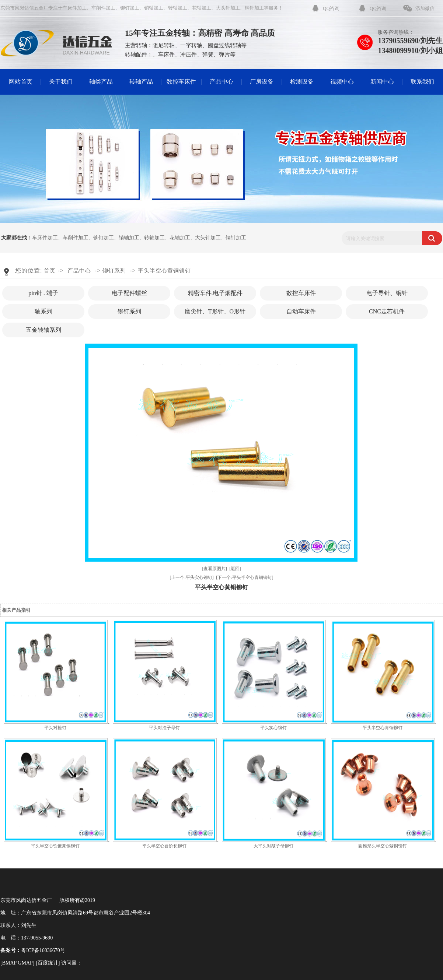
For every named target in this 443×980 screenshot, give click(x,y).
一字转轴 (191, 45)
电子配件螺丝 (129, 293)
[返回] (235, 569)
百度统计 (48, 963)
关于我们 (61, 82)
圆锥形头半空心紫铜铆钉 (383, 846)
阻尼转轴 (164, 45)
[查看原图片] (214, 569)
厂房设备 (262, 82)
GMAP (25, 963)
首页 (50, 271)
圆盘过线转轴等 (227, 45)
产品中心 (221, 82)
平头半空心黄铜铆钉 (164, 271)
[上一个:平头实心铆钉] (191, 577)
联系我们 (422, 82)
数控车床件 (181, 82)
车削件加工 (103, 8)
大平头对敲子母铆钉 (273, 846)
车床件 (166, 55)
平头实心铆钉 (273, 728)
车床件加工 (75, 8)
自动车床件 (301, 311)
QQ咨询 (331, 8)
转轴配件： (139, 55)
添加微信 (425, 8)
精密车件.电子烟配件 (215, 293)
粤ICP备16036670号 (43, 950)
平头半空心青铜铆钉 (383, 728)
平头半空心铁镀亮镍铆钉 (55, 846)
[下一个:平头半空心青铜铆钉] (245, 577)
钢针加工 (254, 8)
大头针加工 (228, 8)
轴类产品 (101, 82)
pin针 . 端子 (43, 293)
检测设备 (302, 82)
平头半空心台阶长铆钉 (164, 846)
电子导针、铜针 (387, 293)
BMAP (9, 963)
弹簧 (208, 55)
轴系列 (43, 311)
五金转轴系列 (43, 330)
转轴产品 (141, 82)
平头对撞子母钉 (164, 728)
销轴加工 (154, 8)
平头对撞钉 (55, 728)
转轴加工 (178, 8)
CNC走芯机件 (387, 311)
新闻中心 (382, 82)
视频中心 (342, 82)
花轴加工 (202, 8)
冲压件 (189, 55)
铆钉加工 (130, 8)
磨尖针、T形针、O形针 (215, 311)
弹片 (224, 55)
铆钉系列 (114, 271)
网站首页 (21, 82)
